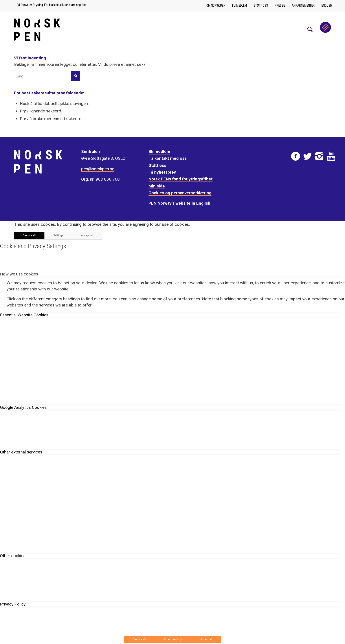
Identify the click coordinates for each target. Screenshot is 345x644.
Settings (58, 235)
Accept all (87, 235)
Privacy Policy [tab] (13, 604)
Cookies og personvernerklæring (180, 193)
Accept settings (173, 639)
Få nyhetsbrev (162, 172)
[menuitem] (312, 29)
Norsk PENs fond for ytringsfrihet (181, 179)
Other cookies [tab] (13, 556)
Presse (280, 6)
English (327, 6)
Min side (157, 186)
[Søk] (312, 29)
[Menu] (325, 27)
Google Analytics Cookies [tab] (23, 407)
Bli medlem (239, 6)
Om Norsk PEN (216, 6)
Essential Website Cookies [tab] (24, 315)
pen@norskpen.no (98, 169)
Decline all (29, 235)
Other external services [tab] (21, 452)
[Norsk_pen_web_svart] (37, 29)
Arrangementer (303, 6)
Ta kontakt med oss (168, 158)
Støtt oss (261, 6)
